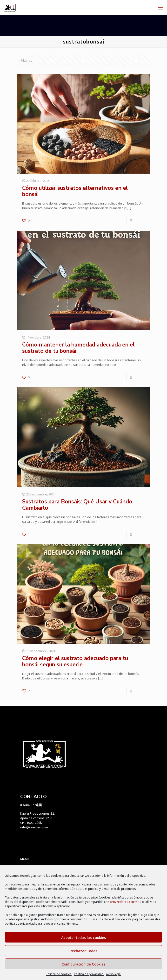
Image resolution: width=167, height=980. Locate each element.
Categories (47, 60)
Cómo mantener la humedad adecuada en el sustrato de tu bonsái (78, 348)
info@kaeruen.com (34, 827)
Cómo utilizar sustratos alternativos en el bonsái (75, 191)
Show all (139, 60)
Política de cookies (59, 974)
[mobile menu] (160, 7)
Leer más (140, 221)
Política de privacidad (89, 974)
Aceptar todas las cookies (84, 937)
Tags (70, 60)
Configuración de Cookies (83, 964)
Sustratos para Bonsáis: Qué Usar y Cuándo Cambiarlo (77, 505)
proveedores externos (126, 902)
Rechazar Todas (83, 951)
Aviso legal (114, 974)
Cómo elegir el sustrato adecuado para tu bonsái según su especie (75, 661)
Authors (91, 60)
